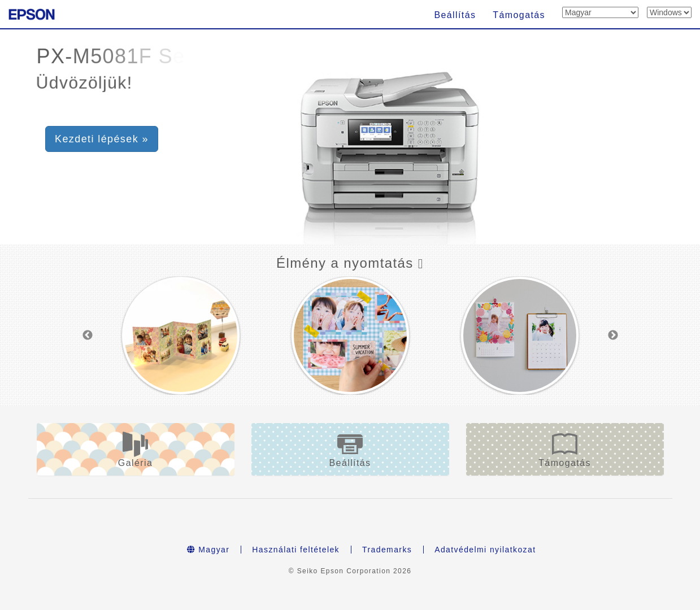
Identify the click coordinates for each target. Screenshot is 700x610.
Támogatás (519, 15)
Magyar (208, 550)
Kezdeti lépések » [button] (102, 139)
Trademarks (387, 550)
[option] (181, 335)
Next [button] (613, 335)
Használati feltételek (296, 550)
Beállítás (455, 15)
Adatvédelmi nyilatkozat (485, 550)
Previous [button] (88, 335)
